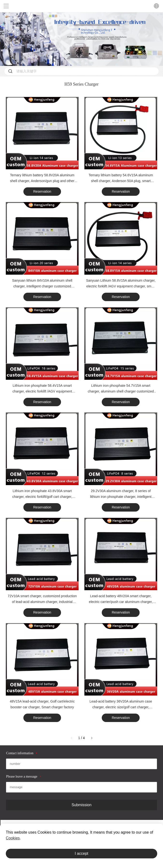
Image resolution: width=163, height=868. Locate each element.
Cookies (13, 838)
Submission (82, 805)
